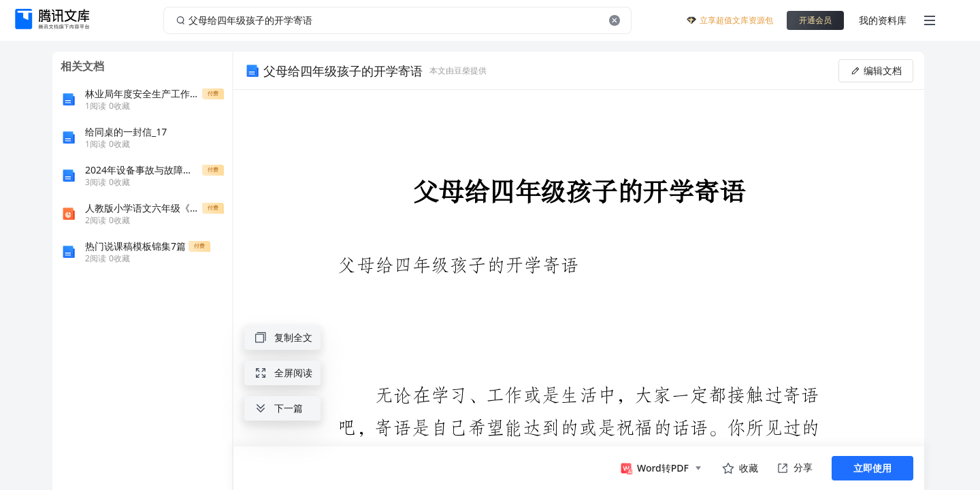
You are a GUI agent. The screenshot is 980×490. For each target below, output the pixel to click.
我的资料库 (883, 20)
